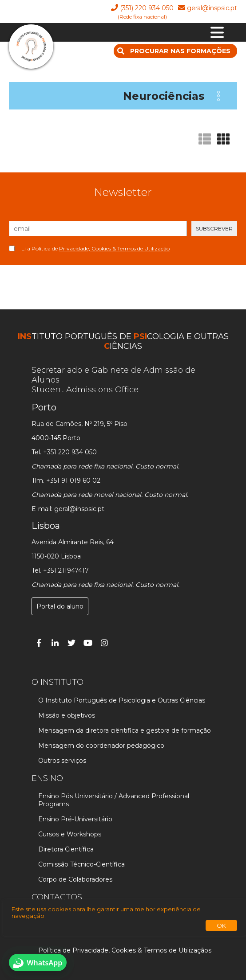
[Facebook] (39, 643)
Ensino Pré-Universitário (75, 819)
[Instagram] (104, 643)
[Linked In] (55, 643)
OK (221, 925)
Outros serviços (62, 761)
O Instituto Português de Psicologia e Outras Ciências (122, 700)
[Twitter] (71, 643)
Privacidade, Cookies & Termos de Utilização (114, 248)
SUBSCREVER (214, 228)
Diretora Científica (66, 849)
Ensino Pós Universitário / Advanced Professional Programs (114, 800)
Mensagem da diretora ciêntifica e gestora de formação (125, 730)
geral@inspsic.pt (212, 8)
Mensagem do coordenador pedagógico (101, 746)
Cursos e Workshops (70, 834)
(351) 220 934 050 (147, 8)
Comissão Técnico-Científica (81, 864)
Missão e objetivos (67, 715)
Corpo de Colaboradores (75, 879)
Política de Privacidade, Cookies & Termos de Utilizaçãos (125, 950)
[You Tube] (88, 643)
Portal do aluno (60, 606)
